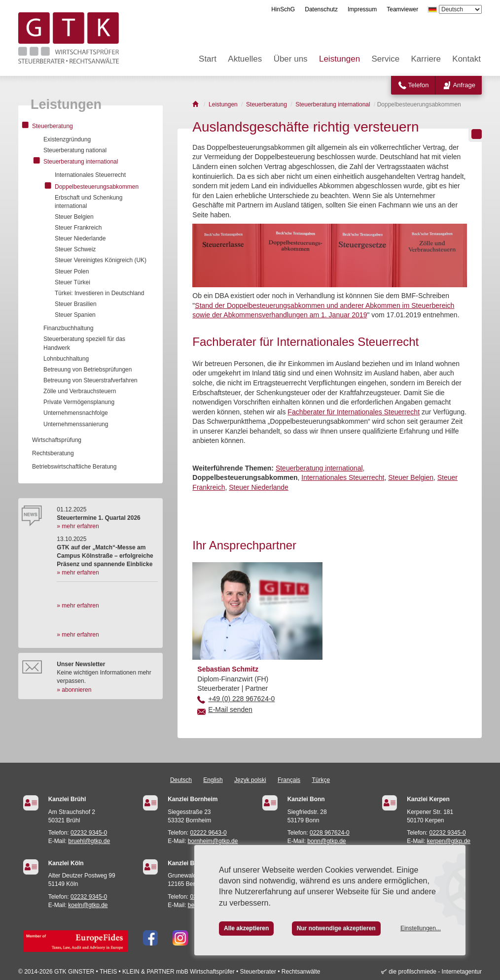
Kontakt (466, 59)
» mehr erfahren (78, 526)
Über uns (291, 59)
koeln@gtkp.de (88, 905)
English (213, 780)
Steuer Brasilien (76, 304)
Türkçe (321, 780)
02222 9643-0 (209, 833)
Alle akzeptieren (246, 928)
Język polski (250, 780)
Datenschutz (321, 9)
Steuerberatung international (319, 468)
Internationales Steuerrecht (343, 477)
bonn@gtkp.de (326, 841)
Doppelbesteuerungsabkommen (97, 187)
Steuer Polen (72, 271)
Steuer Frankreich (78, 228)
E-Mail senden (230, 710)
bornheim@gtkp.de (213, 841)
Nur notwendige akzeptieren (336, 928)
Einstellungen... (421, 928)
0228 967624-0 (330, 833)
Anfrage (464, 85)
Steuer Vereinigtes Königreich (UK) (101, 260)
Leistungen (339, 59)
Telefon (419, 85)
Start (208, 59)
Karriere (426, 59)
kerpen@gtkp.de (449, 841)
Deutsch (181, 780)
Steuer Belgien (411, 477)
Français (289, 780)
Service (385, 59)
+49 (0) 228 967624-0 (241, 699)
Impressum (362, 9)
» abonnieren (74, 690)
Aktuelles (245, 59)
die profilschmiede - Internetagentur (435, 972)
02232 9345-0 (89, 833)
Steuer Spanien (75, 315)
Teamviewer (402, 9)
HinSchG (283, 9)
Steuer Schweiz (75, 249)
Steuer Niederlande (259, 487)
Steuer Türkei (72, 282)
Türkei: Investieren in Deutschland (99, 293)
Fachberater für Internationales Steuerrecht (354, 412)
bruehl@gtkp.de (89, 841)
